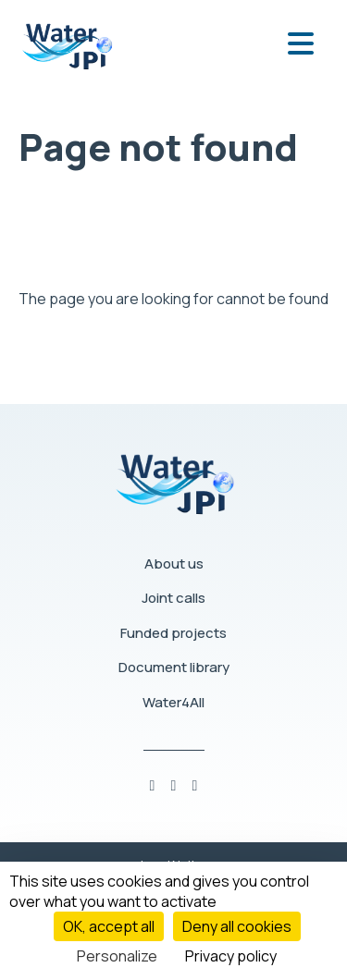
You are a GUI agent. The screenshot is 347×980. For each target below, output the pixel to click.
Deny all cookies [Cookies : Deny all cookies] (237, 926)
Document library (174, 667)
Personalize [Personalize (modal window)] (117, 956)
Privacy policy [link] (231, 956)
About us (174, 563)
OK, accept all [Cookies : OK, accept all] (109, 926)
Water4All (173, 702)
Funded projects (173, 633)
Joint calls (173, 598)
